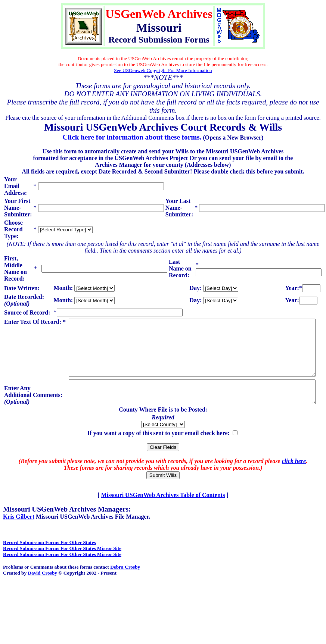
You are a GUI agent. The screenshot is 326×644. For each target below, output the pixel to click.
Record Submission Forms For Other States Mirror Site (62, 566)
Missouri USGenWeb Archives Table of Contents (163, 513)
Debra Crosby (125, 585)
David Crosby (42, 591)
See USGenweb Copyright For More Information (163, 70)
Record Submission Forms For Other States (49, 560)
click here (294, 479)
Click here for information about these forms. (132, 137)
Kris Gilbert (19, 534)
